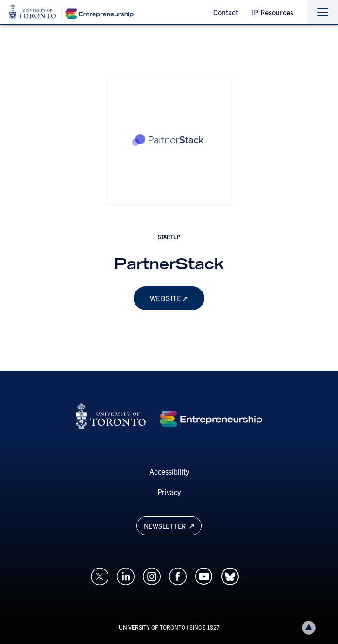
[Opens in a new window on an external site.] (100, 576)
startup (169, 237)
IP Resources (273, 12)
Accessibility (169, 471)
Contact (226, 12)
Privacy (169, 492)
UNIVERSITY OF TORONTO (152, 627)
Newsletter (169, 526)
